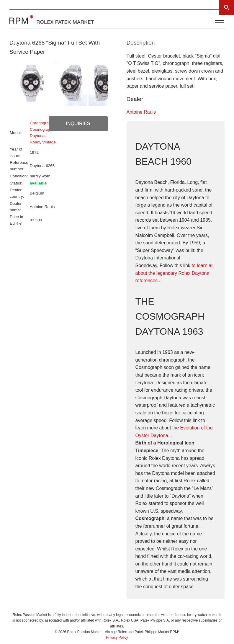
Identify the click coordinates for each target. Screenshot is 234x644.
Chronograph (41, 123)
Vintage (49, 142)
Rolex (35, 142)
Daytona (37, 136)
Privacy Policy (117, 638)
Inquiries (78, 124)
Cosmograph (41, 129)
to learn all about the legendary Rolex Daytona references (175, 273)
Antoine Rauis (141, 112)
